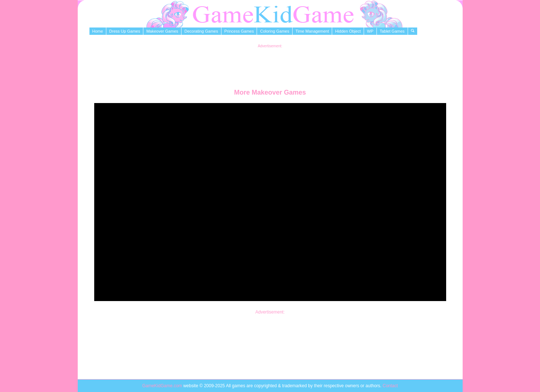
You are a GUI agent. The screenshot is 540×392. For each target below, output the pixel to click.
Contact (390, 386)
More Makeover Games (270, 92)
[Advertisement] (270, 65)
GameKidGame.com (163, 386)
